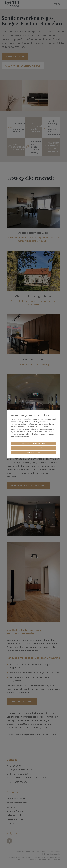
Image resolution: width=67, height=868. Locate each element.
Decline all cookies (33, 452)
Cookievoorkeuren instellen (33, 444)
